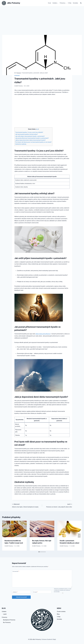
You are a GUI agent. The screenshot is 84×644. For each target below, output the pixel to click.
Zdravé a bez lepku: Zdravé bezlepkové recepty (26, 505)
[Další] (79, 536)
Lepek (5, 614)
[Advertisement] (42, 17)
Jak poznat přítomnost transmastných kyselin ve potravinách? (32, 138)
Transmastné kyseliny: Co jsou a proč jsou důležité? (29, 132)
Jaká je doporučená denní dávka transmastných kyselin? (31, 140)
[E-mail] (42, 592)
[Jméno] (21, 592)
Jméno (15, 592)
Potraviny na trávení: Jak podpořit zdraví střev (58, 505)
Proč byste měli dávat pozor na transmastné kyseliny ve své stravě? (33, 142)
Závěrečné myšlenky (21, 144)
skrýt (37, 129)
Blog (58, 614)
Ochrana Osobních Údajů (49, 639)
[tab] (39, 552)
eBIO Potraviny (19, 86)
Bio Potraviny (7, 622)
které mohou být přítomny (43, 334)
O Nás (70, 3)
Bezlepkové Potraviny (9, 620)
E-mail (35, 592)
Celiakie (4, 611)
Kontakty (75, 3)
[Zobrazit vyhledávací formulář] (81, 3)
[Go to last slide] (5, 536)
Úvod (49, 3)
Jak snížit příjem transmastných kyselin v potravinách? (30, 136)
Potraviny (17, 76)
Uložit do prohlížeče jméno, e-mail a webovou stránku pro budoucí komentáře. (63, 590)
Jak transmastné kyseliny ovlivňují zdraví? (27, 134)
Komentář (16, 571)
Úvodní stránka (61, 611)
